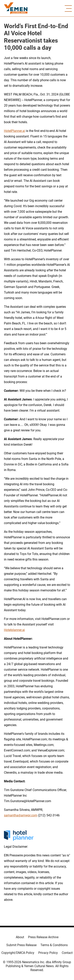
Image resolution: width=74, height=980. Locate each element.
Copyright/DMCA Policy (18, 953)
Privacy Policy (48, 953)
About (20, 937)
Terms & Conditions (54, 945)
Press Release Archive (43, 937)
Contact (67, 953)
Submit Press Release (21, 945)
